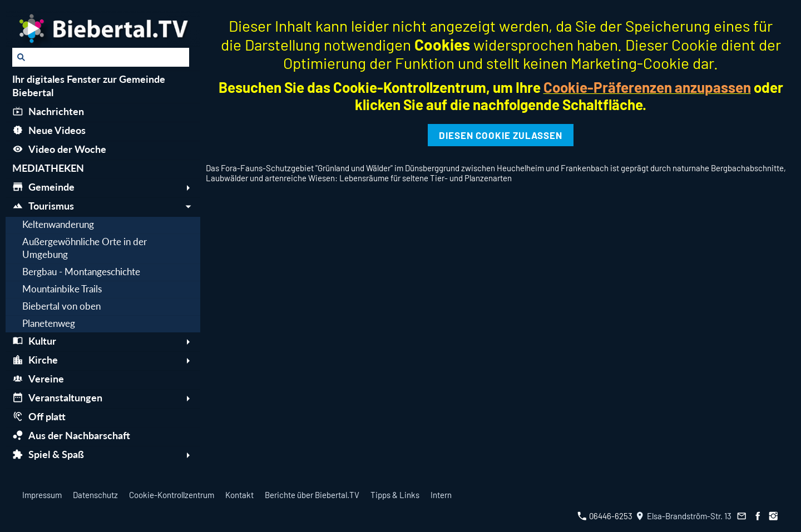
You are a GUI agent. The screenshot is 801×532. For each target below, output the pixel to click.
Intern (441, 495)
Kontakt (239, 495)
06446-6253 (605, 516)
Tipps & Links (395, 495)
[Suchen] (101, 57)
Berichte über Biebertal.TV (312, 495)
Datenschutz (95, 495)
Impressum (42, 495)
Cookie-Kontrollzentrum (172, 495)
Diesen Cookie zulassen (501, 135)
